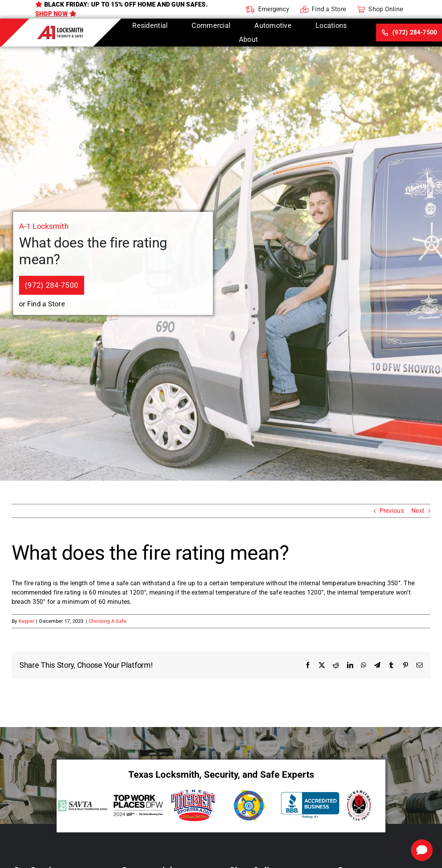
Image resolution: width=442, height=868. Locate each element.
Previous (392, 511)
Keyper (26, 621)
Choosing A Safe (108, 621)
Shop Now (52, 14)
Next (418, 511)
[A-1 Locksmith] (60, 29)
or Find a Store (42, 304)
